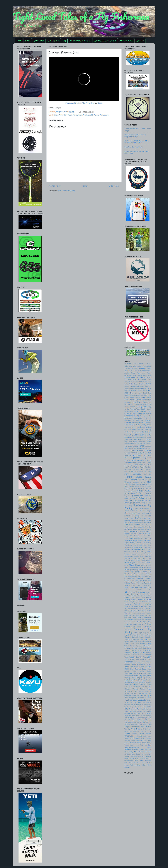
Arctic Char (147, 375)
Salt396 (139, 627)
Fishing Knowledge (133, 474)
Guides (130, 523)
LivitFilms (127, 558)
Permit (139, 590)
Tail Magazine (129, 682)
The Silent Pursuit (136, 711)
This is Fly (135, 720)
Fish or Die (137, 472)
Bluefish (131, 398)
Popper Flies (129, 597)
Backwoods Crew (145, 379)
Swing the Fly (141, 678)
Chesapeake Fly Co (143, 418)
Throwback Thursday (130, 722)
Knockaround (129, 547)
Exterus (149, 460)
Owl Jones (143, 581)
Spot (137, 660)
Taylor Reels (128, 687)
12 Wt (127, 364)
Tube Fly (143, 731)
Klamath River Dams (144, 545)
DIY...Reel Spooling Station (134, 147)
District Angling (147, 444)
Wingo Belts (142, 756)
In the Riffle (146, 536)
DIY (64, 41)
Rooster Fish (141, 622)
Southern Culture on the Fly (135, 652)
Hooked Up (143, 532)
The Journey (145, 705)
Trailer (149, 727)
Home (19, 41)
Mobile (126, 565)
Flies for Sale (140, 484)
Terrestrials (128, 691)
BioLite (145, 391)
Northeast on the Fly (131, 576)
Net (150, 572)
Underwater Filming (133, 736)
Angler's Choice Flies (145, 371)
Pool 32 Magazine (146, 595)
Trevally (127, 729)
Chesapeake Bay (132, 416)
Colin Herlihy (141, 425)
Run (131, 624)
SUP (140, 673)
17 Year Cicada (134, 364)
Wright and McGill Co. (143, 759)
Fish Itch (131, 472)
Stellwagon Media (140, 662)
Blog (126, 393)
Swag (149, 676)
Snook (127, 650)
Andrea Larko (133, 371)
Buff (134, 404)
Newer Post (54, 186)
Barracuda (141, 386)
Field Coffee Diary (146, 467)
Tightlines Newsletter (131, 724)
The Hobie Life (136, 705)
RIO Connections (133, 613)
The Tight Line (136, 713)
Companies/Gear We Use (105, 41)
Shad (145, 639)
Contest (128, 430)
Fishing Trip (146, 479)
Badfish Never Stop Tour (137, 384)
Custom (127, 432)
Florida (137, 487)
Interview (137, 538)
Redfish (137, 604)
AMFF (126, 371)
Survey (145, 676)
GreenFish (144, 520)
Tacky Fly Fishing (140, 680)
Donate (139, 448)
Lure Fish (127, 561)
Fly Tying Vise (136, 500)
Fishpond (128, 482)
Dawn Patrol (128, 439)
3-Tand (148, 364)
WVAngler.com (129, 761)
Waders (133, 743)
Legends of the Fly (138, 554)
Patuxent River (146, 585)
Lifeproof (127, 556)
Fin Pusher (136, 469)
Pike (129, 595)
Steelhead (129, 662)
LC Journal (133, 552)
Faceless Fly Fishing (140, 463)
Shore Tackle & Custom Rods (142, 641)
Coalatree (132, 425)
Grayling (127, 520)
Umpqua (135, 734)
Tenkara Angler (146, 689)
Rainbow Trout (145, 599)
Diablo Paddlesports (139, 442)
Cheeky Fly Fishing (144, 413)
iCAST (145, 534)
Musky (149, 567)
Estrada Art (135, 460)
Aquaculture (128, 375)
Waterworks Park (145, 745)
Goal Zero (144, 516)
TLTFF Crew (142, 724)
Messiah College (141, 563)
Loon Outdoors (142, 558)
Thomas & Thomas (145, 720)
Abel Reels (137, 366)
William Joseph (133, 756)
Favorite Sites (126, 41)
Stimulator (127, 664)
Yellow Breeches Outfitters (137, 763)
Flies (133, 484)
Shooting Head (129, 641)
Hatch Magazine (139, 527)
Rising (138, 615)
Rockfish (148, 617)
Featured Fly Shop (134, 467)
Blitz (150, 391)
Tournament (135, 727)
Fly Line (132, 493)
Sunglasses (129, 673)
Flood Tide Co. (130, 487)
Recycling (128, 604)
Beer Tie (127, 391)
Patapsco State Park (132, 585)
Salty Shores (147, 633)
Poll (138, 595)
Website (128, 749)
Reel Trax (148, 609)
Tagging (149, 680)
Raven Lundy (129, 602)
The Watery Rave (134, 716)
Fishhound (143, 472)
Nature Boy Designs (132, 572)
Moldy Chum (135, 565)
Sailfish (141, 624)
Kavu (144, 541)
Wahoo (149, 743)
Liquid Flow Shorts (145, 556)
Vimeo (100, 103)
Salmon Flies (130, 627)
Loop (149, 558)
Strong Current (138, 671)
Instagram (129, 538)
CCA (150, 411)
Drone (141, 451)
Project (143, 597)
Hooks (149, 532)
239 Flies (142, 364)
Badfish (140, 382)
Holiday (132, 531)
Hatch (131, 527)
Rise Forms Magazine (145, 613)
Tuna (149, 731)
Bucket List (128, 404)
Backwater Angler (131, 380)
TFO (134, 691)
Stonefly (142, 664)
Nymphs (148, 578)
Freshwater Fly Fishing (91, 115)
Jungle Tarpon (137, 541)
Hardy (126, 527)
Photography (104, 115)
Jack (142, 538)
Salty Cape (138, 633)
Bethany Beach (136, 391)
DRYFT (133, 453)
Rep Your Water (136, 611)
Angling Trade (130, 373)
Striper (144, 669)
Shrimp (127, 644)
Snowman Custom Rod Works (141, 650)
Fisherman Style (72, 103)
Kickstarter (128, 545)
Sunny (136, 673)
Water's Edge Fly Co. (132, 745)
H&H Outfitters (135, 525)
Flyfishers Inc (147, 501)
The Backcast (143, 693)
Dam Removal (129, 437)
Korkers (141, 547)
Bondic (137, 398)
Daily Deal (133, 435)
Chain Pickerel (130, 413)
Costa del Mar (138, 430)
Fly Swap (132, 498)
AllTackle (148, 369)
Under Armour (145, 734)
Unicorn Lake (147, 736)
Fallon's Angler (129, 465)
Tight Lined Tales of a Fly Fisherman (81, 16)
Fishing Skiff (136, 479)
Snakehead (147, 648)
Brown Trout (59, 115)
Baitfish (149, 384)
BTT (150, 402)
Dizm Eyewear (133, 446)
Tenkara (135, 689)
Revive (144, 611)
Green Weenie (135, 520)
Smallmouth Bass (131, 648)
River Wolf (141, 617)
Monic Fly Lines (146, 565)
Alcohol (127, 369)
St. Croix (148, 660)
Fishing (149, 472)
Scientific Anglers (138, 637)
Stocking (135, 664)
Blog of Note (136, 393)
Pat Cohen (140, 583)
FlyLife (127, 503)
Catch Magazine (140, 411)
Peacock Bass (129, 587)
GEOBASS (133, 513)
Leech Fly (143, 552)
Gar (137, 511)
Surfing (140, 676)
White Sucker (136, 754)
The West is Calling (146, 716)
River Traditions (133, 617)
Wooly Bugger (129, 759)
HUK (135, 534)
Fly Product (141, 493)
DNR (142, 446)
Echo (144, 455)
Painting (127, 583)
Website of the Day (140, 750)
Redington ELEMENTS (132, 607)
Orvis (127, 581)
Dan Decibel (139, 437)
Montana (132, 567)
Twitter (127, 733)
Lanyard (127, 550)
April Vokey (147, 373)
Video (145, 740)
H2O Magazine (147, 525)
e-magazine (137, 455)
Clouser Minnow (138, 423)
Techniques (137, 687)
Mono (126, 567)
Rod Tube (145, 620)
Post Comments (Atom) (67, 191)
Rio (126, 613)
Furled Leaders (144, 509)
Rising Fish (144, 615)
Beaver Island (146, 388)
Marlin (127, 563)
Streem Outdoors (139, 667)
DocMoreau (148, 446)
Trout (133, 729)
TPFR (143, 727)
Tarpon (136, 684)
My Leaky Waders (138, 570)
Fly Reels (135, 496)
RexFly (149, 611)
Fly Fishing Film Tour (144, 491)
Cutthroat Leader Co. (137, 432)
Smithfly (140, 648)
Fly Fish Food (143, 489)
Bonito (149, 398)
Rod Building (129, 620)
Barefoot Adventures (130, 386)
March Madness (146, 561)
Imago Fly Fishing (132, 536)
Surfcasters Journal (131, 676)
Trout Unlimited (142, 729)
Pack (149, 581)
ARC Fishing (138, 375)
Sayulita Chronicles (131, 635)
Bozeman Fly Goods (135, 400)
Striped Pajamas (135, 669)
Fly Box (134, 489)
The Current (148, 698)
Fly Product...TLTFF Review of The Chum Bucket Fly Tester (137, 142)
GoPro (138, 518)
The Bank (140, 696)
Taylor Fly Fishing (145, 685)
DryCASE (127, 453)
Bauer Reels (137, 388)
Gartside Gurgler (146, 511)
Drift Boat (134, 451)
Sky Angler (139, 646)
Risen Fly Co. (130, 615)
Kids (135, 545)
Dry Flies (147, 451)
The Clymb (147, 696)
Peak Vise (138, 587)
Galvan (133, 511)
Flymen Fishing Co (141, 503)
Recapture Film (138, 602)
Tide (138, 722)
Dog (126, 448)
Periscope (127, 590)
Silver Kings (135, 644)
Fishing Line (147, 474)
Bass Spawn (129, 388)
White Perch (138, 752)
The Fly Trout (135, 702)
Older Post (114, 186)
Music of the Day (141, 567)
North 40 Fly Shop (146, 574)
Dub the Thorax (142, 453)
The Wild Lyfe (129, 718)
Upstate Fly (128, 738)
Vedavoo (139, 741)
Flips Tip (148, 484)
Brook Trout (131, 402)
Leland (149, 554)
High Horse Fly (142, 529)
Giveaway (135, 516)
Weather (149, 747)
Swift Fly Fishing (130, 678)
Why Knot (145, 754)
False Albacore (139, 465)
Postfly (137, 597)
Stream (149, 664)
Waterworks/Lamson (132, 747)
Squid (142, 660)
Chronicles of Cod (132, 420)
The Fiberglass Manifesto (135, 700)
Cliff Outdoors (146, 420)
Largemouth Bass (139, 549)
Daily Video (68, 115)
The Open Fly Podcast (137, 709)
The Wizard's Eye (141, 718)
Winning (148, 756)
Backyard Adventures (131, 382)
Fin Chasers (128, 469)
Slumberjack (147, 646)
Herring (135, 529)
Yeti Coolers (135, 765)
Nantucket (148, 570)
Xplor (136, 761)
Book (126, 400)
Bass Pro (148, 386)
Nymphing (140, 578)
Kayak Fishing (130, 543)
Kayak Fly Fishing (144, 543)
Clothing (128, 422)
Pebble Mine (147, 587)
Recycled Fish (147, 602)
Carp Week (39, 41)
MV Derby (128, 570)
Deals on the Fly (139, 439)
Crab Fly (148, 430)
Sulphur (149, 671)
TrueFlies (136, 731)
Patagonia (148, 583)
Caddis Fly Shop (136, 407)
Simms (143, 644)
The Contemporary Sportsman (134, 698)
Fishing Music (77, 115)
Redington (148, 604)
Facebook (129, 463)
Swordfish (148, 678)
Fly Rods (144, 496)
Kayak (149, 541)
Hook (138, 532)
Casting (144, 409)
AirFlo (144, 366)
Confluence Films (134, 427)
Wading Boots (141, 743)
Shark (149, 639)
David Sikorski (147, 437)
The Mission (139, 707)
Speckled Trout (141, 657)
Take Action (138, 682)
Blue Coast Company (137, 395)
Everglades (142, 460)
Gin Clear (142, 513)
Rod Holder (138, 620)
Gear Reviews (53, 41)
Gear (127, 513)
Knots (136, 547)
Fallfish (149, 463)
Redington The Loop (138, 609)
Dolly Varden (132, 448)
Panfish (133, 583)
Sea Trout (140, 639)
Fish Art (142, 469)
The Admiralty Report (142, 691)
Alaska (149, 366)
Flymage (132, 503)
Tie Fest (142, 722)
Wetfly (131, 752)
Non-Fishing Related (132, 574)
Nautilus (145, 572)
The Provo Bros (88, 103)
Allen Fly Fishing (138, 368)
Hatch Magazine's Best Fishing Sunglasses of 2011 (135, 136)
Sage (135, 624)
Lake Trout (148, 547)
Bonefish (143, 397)
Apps (139, 373)
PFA (150, 590)
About (28, 41)
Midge (149, 563)
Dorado (145, 448)
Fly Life (127, 493)
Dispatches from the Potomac (133, 444)
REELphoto (128, 611)
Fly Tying (140, 498)
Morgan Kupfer (62, 112)
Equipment (136, 458)
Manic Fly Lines (135, 561)
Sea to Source (132, 639)
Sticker (149, 662)
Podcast (134, 595)
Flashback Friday (139, 482)
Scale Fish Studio (142, 635)
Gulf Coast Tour (138, 523)
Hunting (140, 534)
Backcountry (147, 377)
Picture (142, 593)
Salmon (148, 624)
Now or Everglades (143, 576)
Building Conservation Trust (143, 404)
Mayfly (132, 563)
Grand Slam (147, 518)
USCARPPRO (137, 738)
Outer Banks (134, 581)
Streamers (129, 666)
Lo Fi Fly (134, 558)
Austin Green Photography (134, 377)
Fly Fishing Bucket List (80, 41)
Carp (145, 407)
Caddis (127, 407)
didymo (149, 442)
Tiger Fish (148, 722)
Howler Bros (129, 534)
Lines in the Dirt (135, 556)
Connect (140, 41)
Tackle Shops (129, 680)
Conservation (146, 427)
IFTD (149, 534)
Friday (136, 509)
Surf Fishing (147, 673)
